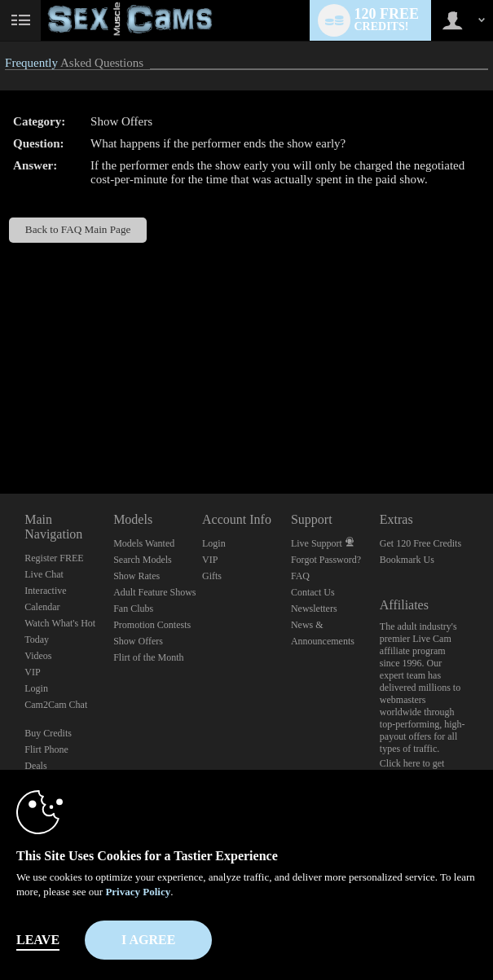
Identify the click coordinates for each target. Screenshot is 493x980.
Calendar (42, 607)
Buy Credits (48, 733)
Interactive (45, 591)
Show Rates (136, 576)
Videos (38, 656)
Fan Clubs (133, 609)
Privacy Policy (138, 892)
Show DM (0, 433)
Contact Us (313, 592)
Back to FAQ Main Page (78, 229)
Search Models (143, 560)
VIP (32, 672)
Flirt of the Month (148, 657)
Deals (35, 766)
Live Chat (44, 574)
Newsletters (314, 609)
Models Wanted (144, 543)
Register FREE (54, 558)
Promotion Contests (152, 625)
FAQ (300, 576)
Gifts (212, 576)
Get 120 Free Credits (420, 543)
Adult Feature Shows (154, 592)
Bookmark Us (407, 560)
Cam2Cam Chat (56, 705)
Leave (38, 940)
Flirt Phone (46, 749)
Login (36, 688)
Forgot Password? (326, 560)
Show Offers (138, 641)
